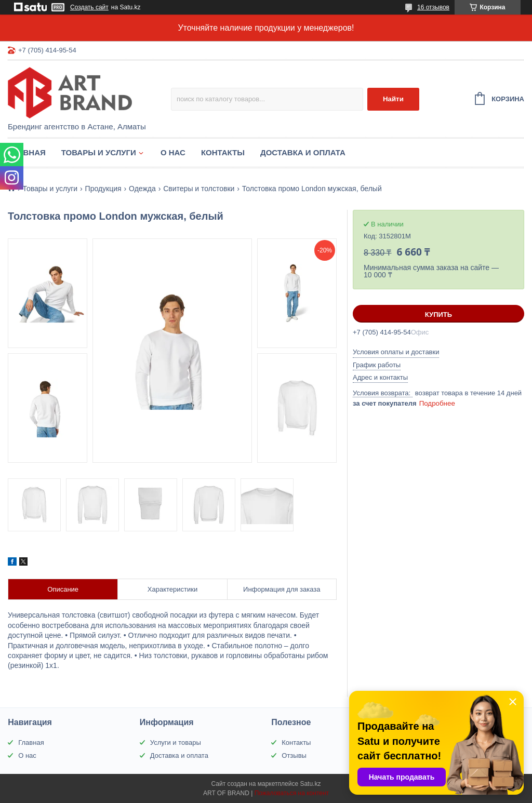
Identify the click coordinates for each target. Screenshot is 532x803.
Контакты (223, 152)
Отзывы (294, 755)
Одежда (142, 189)
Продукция (103, 189)
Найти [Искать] (393, 99)
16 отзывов (433, 7)
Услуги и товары (176, 742)
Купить (438, 314)
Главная (27, 152)
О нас (173, 152)
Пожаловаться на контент (292, 793)
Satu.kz (310, 784)
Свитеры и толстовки (199, 189)
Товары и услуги (99, 152)
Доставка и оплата (303, 152)
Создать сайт (89, 7)
